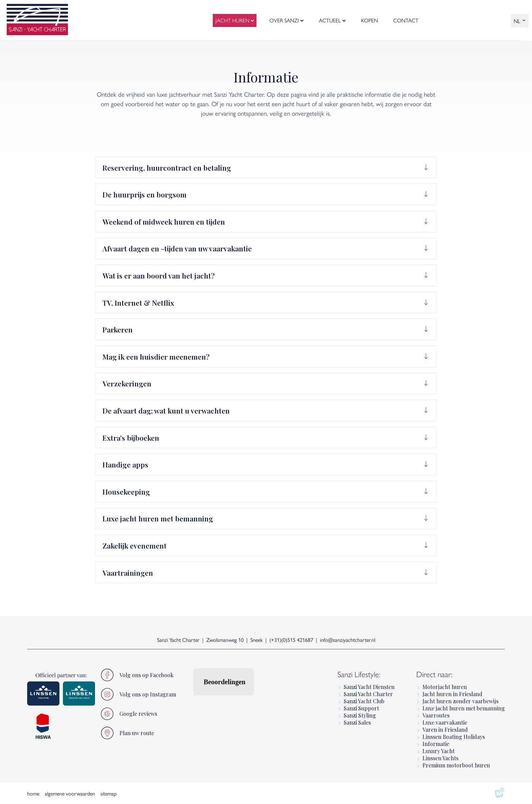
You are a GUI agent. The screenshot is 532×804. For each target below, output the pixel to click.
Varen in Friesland (445, 730)
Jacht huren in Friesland (452, 694)
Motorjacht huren (445, 687)
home (33, 793)
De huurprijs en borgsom (145, 194)
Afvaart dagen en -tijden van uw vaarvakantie (177, 248)
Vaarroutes (436, 715)
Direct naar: (434, 674)
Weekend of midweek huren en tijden (164, 222)
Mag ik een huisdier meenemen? (156, 357)
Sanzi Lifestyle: (359, 674)
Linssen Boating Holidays (454, 737)
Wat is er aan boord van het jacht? (159, 275)
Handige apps (125, 464)
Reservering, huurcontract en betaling (167, 168)
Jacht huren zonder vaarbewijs (460, 701)
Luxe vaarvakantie (445, 722)
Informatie (436, 744)
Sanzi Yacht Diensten (369, 687)
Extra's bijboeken (131, 438)
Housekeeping (126, 492)
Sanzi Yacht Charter (368, 694)
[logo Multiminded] (499, 793)
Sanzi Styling (360, 715)
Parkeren (118, 329)
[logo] (37, 20)
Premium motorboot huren (456, 765)
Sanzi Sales (357, 722)
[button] (193, 702)
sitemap (109, 793)
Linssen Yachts (440, 758)
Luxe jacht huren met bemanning (158, 518)
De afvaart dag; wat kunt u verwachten (166, 410)
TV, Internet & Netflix (138, 303)
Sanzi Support (361, 708)
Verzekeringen (127, 383)
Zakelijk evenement (135, 545)
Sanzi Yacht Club (364, 701)
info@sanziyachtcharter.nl (348, 640)
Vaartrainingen (128, 573)
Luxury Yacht (439, 751)
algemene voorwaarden (70, 793)
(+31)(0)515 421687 (291, 640)
